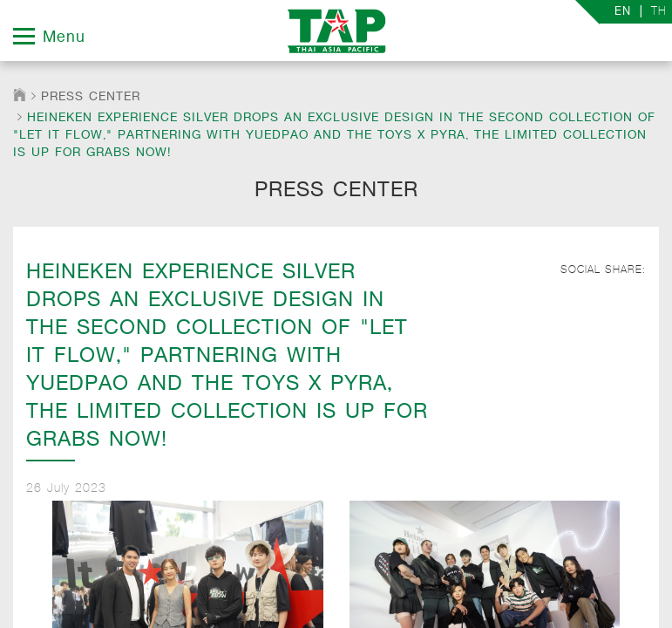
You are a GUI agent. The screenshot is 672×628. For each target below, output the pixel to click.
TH (659, 11)
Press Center (91, 96)
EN (623, 12)
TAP (336, 31)
